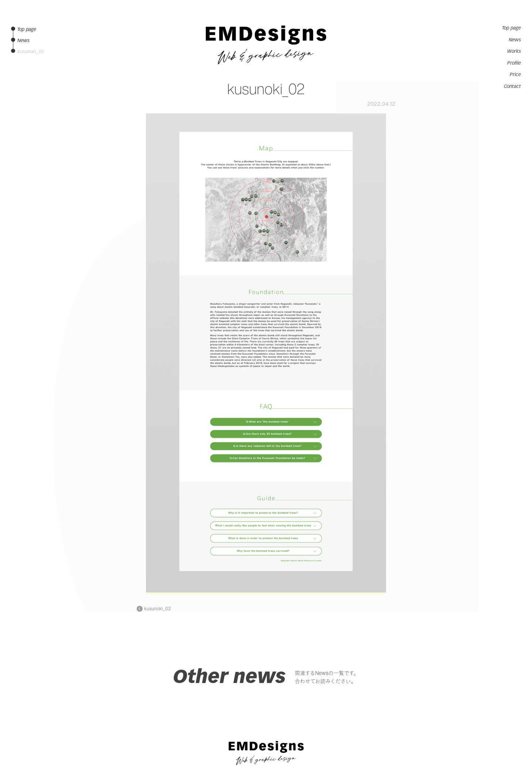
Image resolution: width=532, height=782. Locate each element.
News (515, 40)
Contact (512, 86)
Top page (511, 28)
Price (515, 75)
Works (514, 51)
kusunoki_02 (158, 609)
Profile (514, 63)
